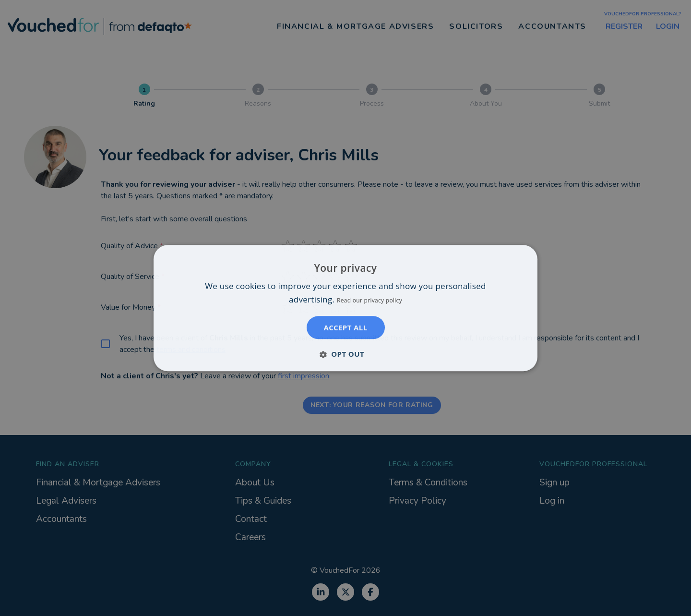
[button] (345, 354)
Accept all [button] (345, 327)
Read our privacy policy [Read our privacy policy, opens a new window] (369, 300)
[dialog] (345, 308)
